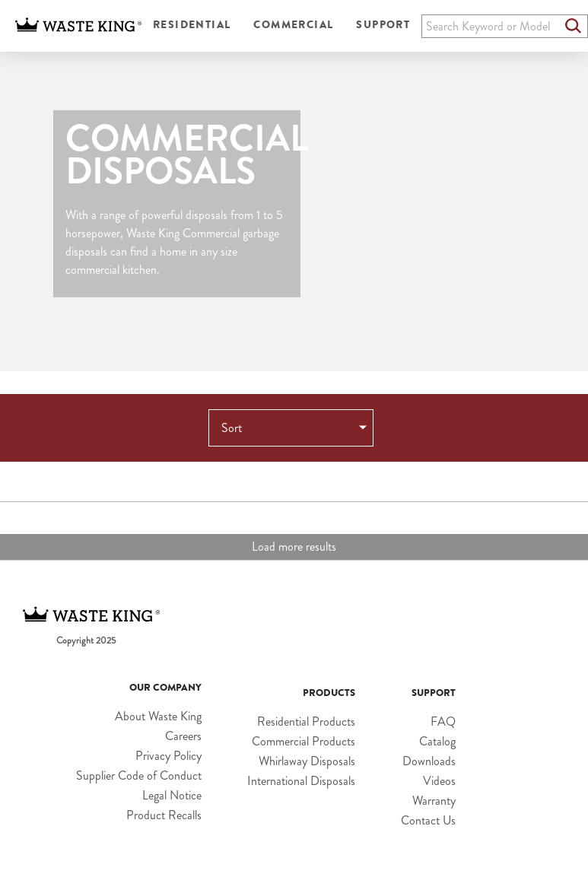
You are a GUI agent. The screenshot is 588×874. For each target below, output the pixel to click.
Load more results (294, 547)
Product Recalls (164, 815)
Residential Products (306, 721)
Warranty (434, 801)
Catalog (437, 741)
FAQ (443, 721)
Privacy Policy (168, 756)
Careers (183, 736)
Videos (439, 781)
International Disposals (301, 781)
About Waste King (158, 716)
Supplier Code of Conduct (139, 775)
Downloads (429, 761)
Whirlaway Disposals (307, 761)
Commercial (293, 25)
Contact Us (428, 820)
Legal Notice (172, 795)
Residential (192, 25)
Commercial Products (304, 741)
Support (383, 25)
